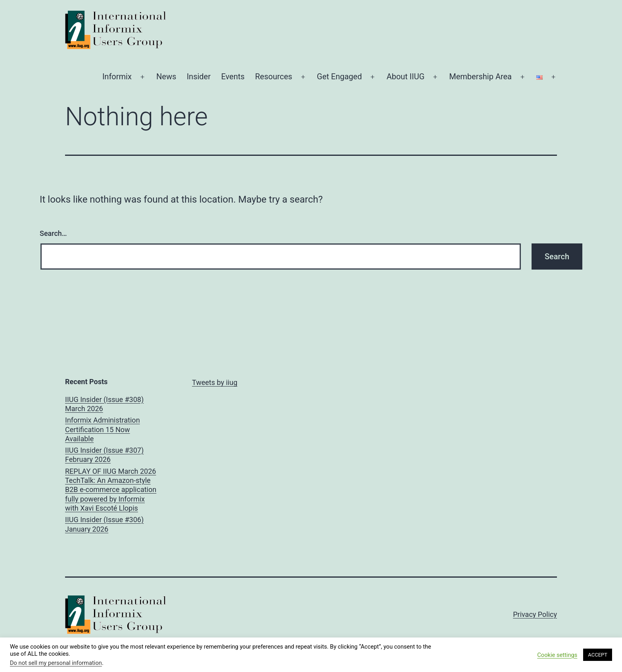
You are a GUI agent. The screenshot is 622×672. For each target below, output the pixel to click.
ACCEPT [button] (598, 655)
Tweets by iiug (215, 382)
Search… (53, 233)
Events (233, 77)
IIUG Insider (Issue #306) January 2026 (104, 524)
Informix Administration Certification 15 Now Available (103, 429)
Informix (117, 77)
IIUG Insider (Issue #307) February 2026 (104, 455)
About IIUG (405, 77)
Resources (274, 77)
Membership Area (480, 77)
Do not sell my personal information (56, 663)
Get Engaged (339, 77)
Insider (199, 77)
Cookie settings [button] (557, 655)
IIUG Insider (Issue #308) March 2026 (104, 404)
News (166, 77)
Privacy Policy (535, 614)
